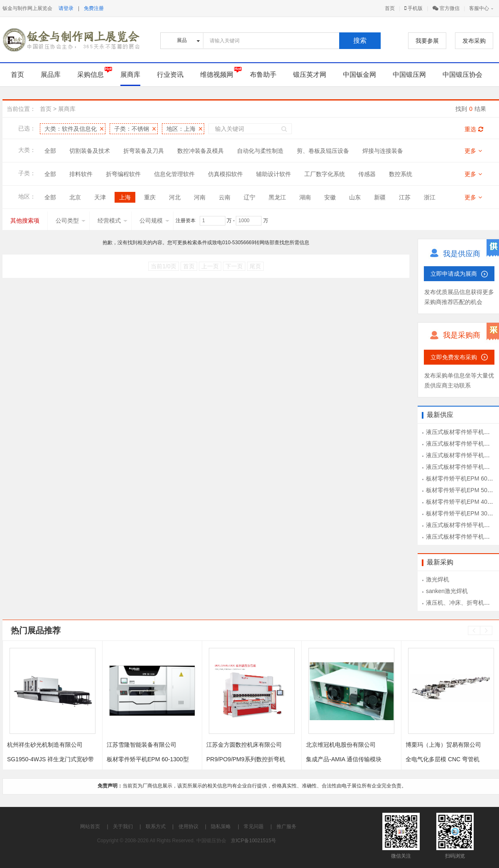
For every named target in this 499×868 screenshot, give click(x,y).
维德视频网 (217, 75)
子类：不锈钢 (132, 129)
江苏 (405, 197)
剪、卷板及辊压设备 (323, 151)
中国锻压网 (409, 75)
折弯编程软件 (123, 174)
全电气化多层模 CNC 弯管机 (443, 759)
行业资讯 (170, 75)
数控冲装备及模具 (201, 151)
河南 (200, 197)
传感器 (367, 174)
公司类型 (71, 221)
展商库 (130, 75)
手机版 (413, 8)
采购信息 (91, 75)
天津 (100, 197)
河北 (175, 197)
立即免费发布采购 (454, 357)
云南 (225, 197)
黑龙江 (277, 197)
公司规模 (154, 221)
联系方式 (156, 826)
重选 (474, 129)
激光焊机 (438, 579)
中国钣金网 (360, 75)
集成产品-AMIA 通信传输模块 (344, 759)
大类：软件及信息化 (71, 129)
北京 (75, 197)
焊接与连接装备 (383, 151)
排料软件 (81, 174)
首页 (390, 8)
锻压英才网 (310, 75)
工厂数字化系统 (325, 174)
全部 (50, 151)
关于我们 (123, 826)
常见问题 (254, 826)
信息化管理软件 (174, 174)
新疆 (380, 197)
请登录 (66, 8)
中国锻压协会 (462, 75)
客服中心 (479, 8)
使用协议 (188, 826)
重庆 (150, 197)
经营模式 (113, 221)
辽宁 (249, 197)
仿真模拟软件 (225, 174)
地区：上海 (181, 129)
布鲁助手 (263, 75)
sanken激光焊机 (447, 591)
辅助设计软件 (274, 174)
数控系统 (401, 174)
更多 (473, 151)
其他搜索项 (25, 221)
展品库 (51, 75)
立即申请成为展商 (454, 274)
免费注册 (94, 8)
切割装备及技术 (90, 151)
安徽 (330, 197)
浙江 (430, 197)
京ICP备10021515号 (253, 841)
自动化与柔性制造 (260, 151)
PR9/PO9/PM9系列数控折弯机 (246, 759)
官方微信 (446, 8)
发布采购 (474, 41)
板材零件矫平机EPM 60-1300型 (148, 759)
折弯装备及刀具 (144, 151)
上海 (125, 197)
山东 (355, 197)
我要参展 (427, 41)
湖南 (305, 197)
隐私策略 (221, 826)
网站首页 (90, 826)
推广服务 (286, 826)
